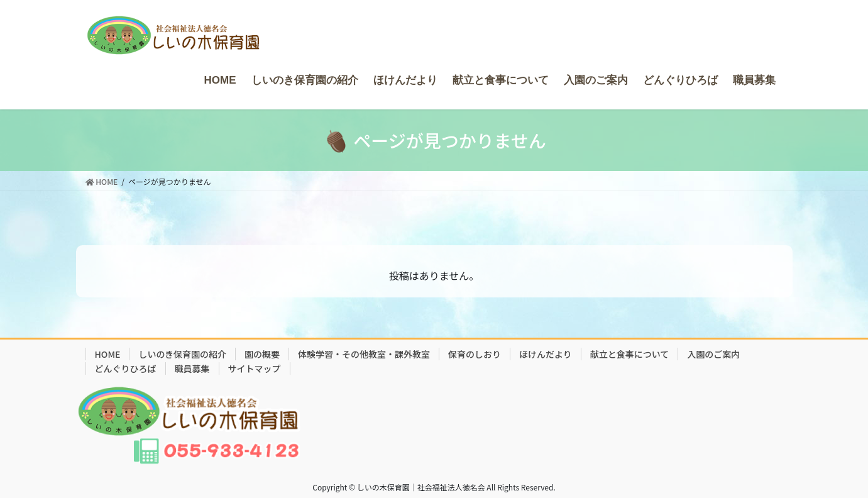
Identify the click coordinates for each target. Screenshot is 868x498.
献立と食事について (630, 354)
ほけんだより (546, 354)
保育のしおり (475, 354)
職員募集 (192, 368)
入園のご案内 (713, 354)
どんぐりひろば (126, 368)
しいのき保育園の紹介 (182, 354)
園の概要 (262, 354)
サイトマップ (255, 368)
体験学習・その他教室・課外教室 (364, 354)
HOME (108, 354)
